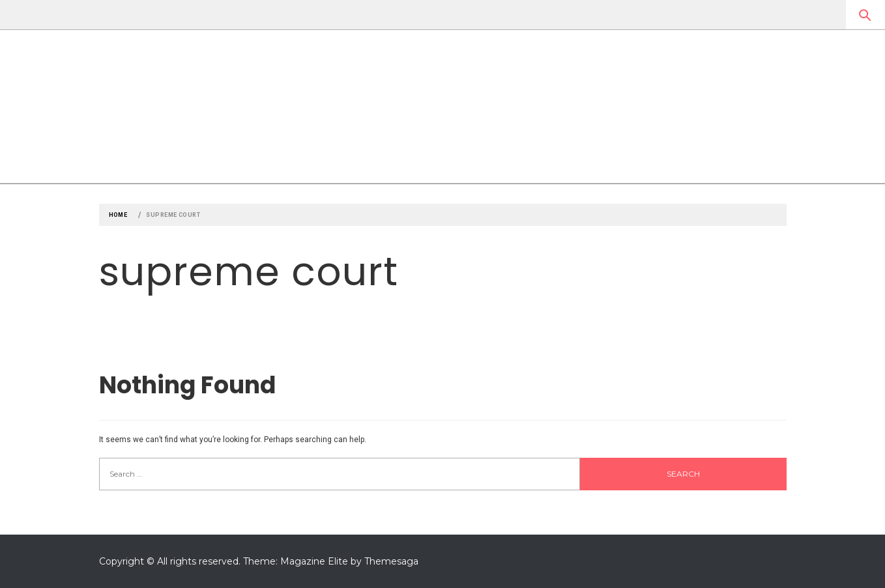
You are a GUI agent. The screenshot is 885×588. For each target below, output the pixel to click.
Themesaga (391, 561)
